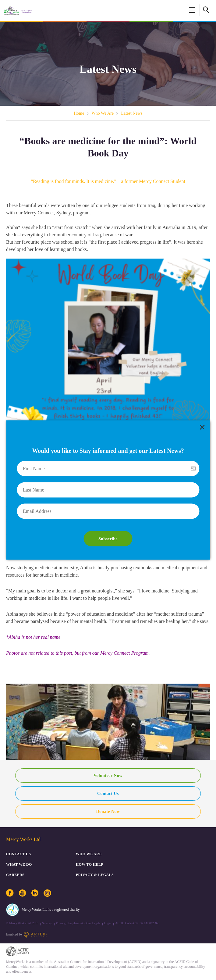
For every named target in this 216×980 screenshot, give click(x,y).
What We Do (19, 864)
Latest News (132, 113)
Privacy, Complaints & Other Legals (78, 923)
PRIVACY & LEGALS (95, 875)
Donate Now (108, 812)
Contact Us (108, 794)
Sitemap (47, 923)
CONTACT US (18, 854)
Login (108, 923)
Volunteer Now (108, 776)
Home (79, 113)
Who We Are (103, 113)
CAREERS (15, 875)
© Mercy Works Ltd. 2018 (22, 923)
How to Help (90, 864)
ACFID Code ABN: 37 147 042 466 (137, 923)
